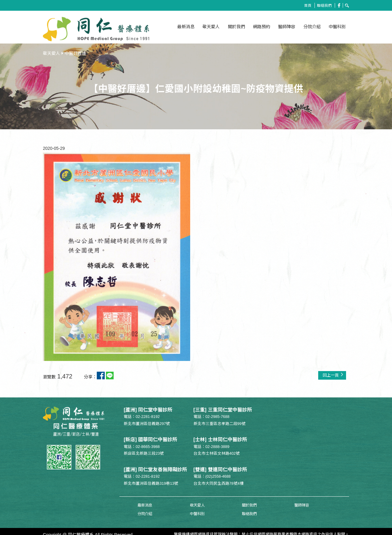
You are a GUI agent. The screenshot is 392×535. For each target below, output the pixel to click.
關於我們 (236, 27)
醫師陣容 (287, 27)
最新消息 (186, 27)
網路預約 (262, 27)
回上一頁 (332, 372)
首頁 (306, 6)
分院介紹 (312, 27)
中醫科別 (337, 27)
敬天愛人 (211, 27)
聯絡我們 (323, 6)
